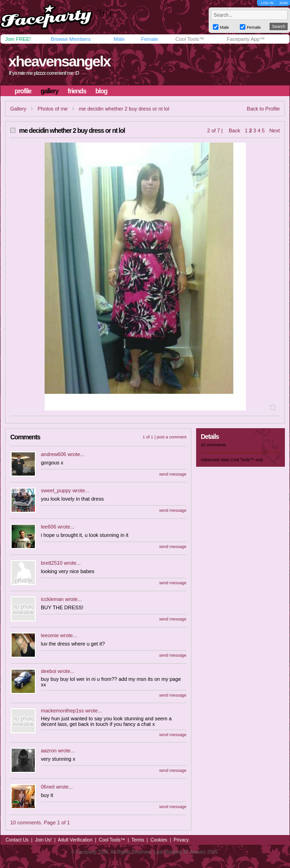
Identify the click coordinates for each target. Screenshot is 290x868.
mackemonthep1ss (62, 711)
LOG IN (267, 3)
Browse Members (71, 39)
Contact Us (17, 840)
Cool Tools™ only (247, 460)
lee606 (49, 527)
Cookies (159, 840)
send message (173, 474)
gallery (49, 91)
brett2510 (52, 563)
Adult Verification (75, 840)
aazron (49, 751)
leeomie (50, 635)
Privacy (181, 840)
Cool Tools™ (190, 39)
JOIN (283, 3)
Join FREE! (18, 39)
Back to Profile (263, 109)
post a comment (171, 437)
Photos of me (53, 109)
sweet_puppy (56, 490)
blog (101, 91)
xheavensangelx (59, 61)
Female (149, 39)
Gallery (18, 109)
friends (77, 91)
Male (119, 39)
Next (274, 131)
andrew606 (53, 454)
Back (234, 131)
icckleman (52, 599)
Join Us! (43, 840)
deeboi (49, 671)
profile (23, 91)
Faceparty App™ (246, 39)
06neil (48, 787)
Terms (138, 840)
